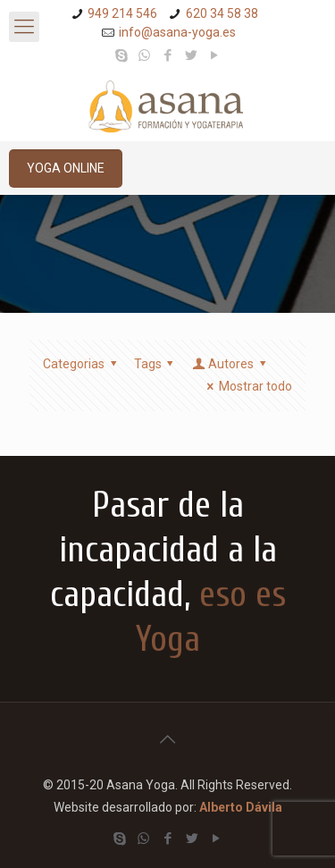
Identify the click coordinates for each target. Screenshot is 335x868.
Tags (157, 364)
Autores (230, 364)
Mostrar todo (247, 386)
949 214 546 (122, 13)
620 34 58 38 (222, 13)
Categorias (83, 364)
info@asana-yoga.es (177, 32)
